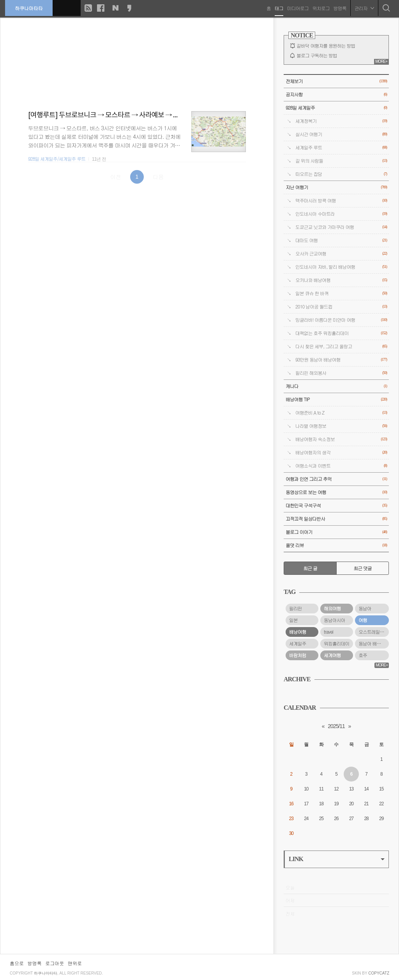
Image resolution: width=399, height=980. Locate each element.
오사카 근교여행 (341, 254)
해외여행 (332, 608)
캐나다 (336, 386)
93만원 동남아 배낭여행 (341, 360)
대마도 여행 (341, 240)
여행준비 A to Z (341, 413)
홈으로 (17, 963)
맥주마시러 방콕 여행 (341, 201)
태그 (278, 8)
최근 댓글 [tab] (363, 568)
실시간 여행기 (341, 134)
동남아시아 (334, 620)
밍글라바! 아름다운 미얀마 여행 (341, 320)
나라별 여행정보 (341, 426)
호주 (363, 655)
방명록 (339, 8)
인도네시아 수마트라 (341, 214)
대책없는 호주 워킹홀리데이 (341, 333)
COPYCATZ (379, 973)
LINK (337, 859)
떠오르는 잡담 (341, 174)
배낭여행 (298, 632)
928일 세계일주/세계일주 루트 (57, 159)
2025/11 (336, 726)
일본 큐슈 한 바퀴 (341, 293)
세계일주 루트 (341, 148)
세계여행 (332, 655)
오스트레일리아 (373, 632)
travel (328, 632)
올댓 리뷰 (336, 545)
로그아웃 (55, 963)
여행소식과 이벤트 (341, 466)
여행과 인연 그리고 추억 (336, 479)
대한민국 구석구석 (336, 506)
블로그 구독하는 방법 (317, 55)
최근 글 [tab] (310, 568)
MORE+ (381, 61)
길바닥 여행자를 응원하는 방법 (326, 46)
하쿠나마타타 (30, 8)
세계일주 (298, 643)
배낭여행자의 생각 (341, 453)
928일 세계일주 (336, 108)
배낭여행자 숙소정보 (341, 439)
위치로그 (320, 8)
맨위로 (75, 963)
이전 (116, 177)
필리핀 (296, 608)
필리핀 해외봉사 (341, 373)
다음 (158, 177)
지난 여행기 (336, 187)
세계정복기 (341, 121)
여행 (363, 620)
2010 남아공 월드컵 (341, 307)
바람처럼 (298, 655)
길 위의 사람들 (341, 161)
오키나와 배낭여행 (341, 280)
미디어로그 (297, 8)
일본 (293, 620)
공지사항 (336, 95)
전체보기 (336, 81)
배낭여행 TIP (336, 400)
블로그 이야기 (336, 532)
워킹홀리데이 (336, 643)
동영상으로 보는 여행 (336, 492)
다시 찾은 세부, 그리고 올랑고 (341, 346)
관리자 (364, 8)
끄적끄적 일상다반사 (336, 519)
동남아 (365, 608)
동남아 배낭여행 (374, 643)
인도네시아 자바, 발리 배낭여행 (341, 267)
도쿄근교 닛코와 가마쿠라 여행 (341, 227)
